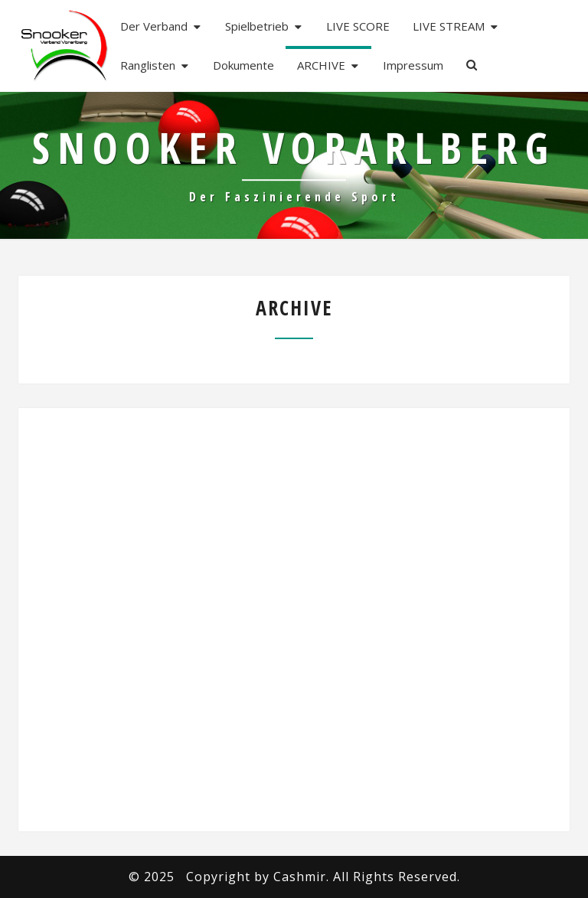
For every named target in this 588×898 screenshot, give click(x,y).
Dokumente (243, 65)
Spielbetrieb (257, 26)
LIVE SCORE (358, 26)
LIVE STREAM (449, 26)
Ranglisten (148, 65)
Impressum (413, 65)
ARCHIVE (321, 65)
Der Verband (154, 26)
